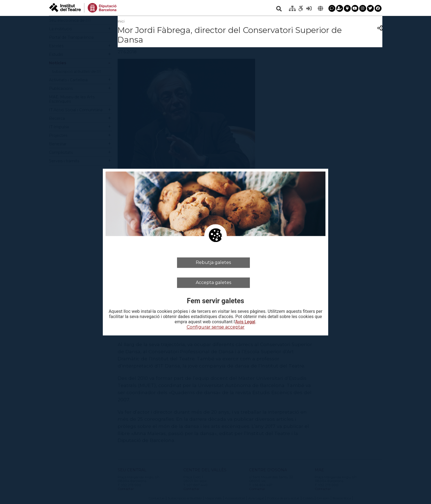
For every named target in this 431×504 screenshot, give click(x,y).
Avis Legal (245, 322)
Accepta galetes (213, 282)
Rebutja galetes (213, 262)
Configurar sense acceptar (216, 327)
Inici (121, 21)
